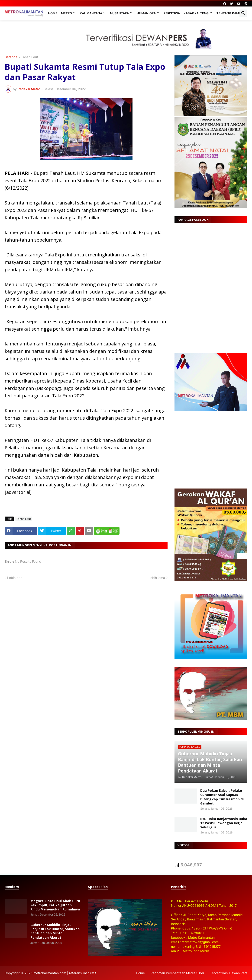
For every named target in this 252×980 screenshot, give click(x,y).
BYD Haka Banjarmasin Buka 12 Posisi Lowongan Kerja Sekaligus (224, 823)
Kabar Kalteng (196, 13)
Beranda (11, 57)
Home (53, 13)
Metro (66, 13)
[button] (243, 13)
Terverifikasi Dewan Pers (229, 973)
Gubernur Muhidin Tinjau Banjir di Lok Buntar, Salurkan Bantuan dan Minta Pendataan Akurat (55, 931)
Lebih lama (157, 578)
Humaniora (146, 13)
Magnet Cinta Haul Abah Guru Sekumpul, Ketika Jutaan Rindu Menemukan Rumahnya (55, 905)
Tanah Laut (30, 57)
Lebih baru (15, 578)
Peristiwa (172, 13)
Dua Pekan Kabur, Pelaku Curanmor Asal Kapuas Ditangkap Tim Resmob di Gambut (222, 797)
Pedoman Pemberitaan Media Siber (177, 973)
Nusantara (119, 13)
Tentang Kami (228, 13)
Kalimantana (91, 13)
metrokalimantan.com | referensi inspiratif (65, 973)
